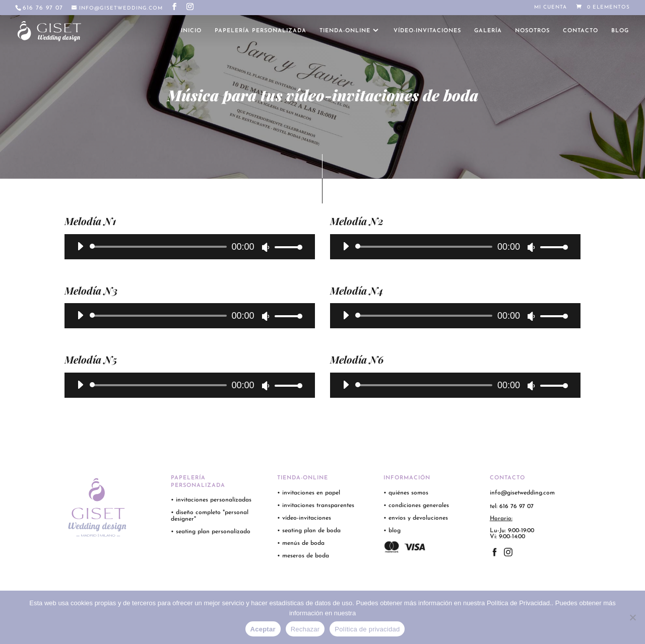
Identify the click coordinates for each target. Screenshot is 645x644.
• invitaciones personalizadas (211, 500)
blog (620, 31)
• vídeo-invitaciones (304, 518)
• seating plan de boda (309, 531)
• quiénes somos (406, 493)
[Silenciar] (266, 247)
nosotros (532, 31)
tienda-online (345, 31)
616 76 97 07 (43, 8)
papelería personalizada (261, 31)
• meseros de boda (303, 556)
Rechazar (305, 629)
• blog (393, 531)
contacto (580, 31)
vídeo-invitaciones (427, 31)
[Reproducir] (80, 246)
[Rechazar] (632, 617)
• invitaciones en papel (309, 493)
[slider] (160, 247)
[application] (186, 247)
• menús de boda (301, 543)
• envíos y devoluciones (416, 518)
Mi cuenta (551, 8)
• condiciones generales (416, 506)
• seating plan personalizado (211, 532)
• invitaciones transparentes (316, 506)
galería (488, 31)
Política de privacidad (367, 629)
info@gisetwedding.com (522, 493)
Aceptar (263, 629)
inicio (191, 31)
